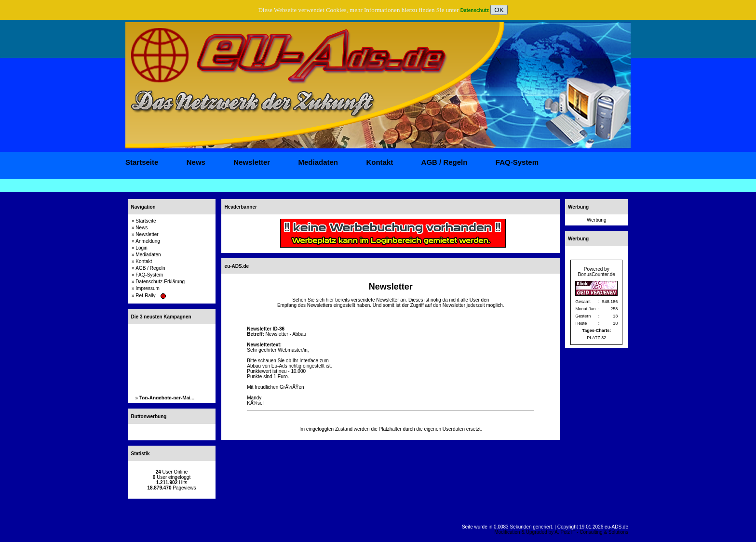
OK (499, 10)
